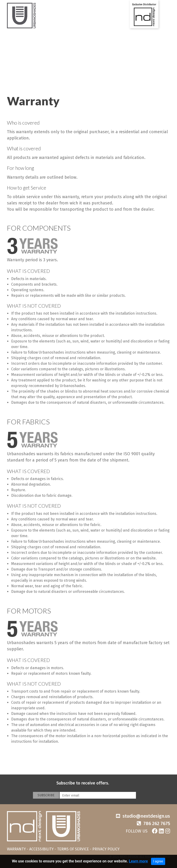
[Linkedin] (161, 831)
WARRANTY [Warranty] (16, 849)
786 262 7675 (157, 823)
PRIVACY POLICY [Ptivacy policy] (106, 849)
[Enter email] (98, 795)
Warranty (33, 101)
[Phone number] (153, 823)
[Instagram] (168, 831)
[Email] (143, 816)
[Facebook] (155, 831)
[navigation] (88, 855)
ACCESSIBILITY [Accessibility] (41, 849)
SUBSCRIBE (46, 795)
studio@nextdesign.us (146, 816)
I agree (158, 862)
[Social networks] (148, 830)
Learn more (138, 862)
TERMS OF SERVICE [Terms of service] (73, 849)
